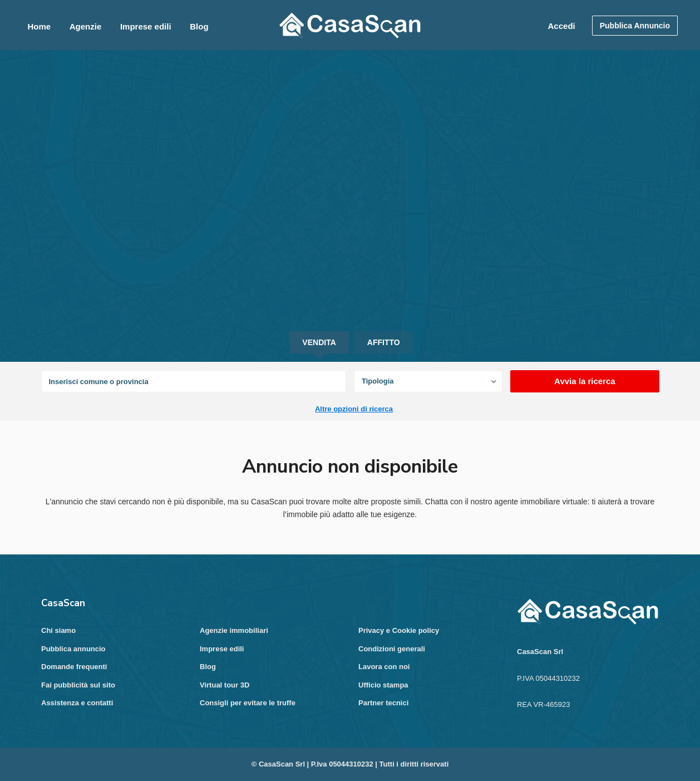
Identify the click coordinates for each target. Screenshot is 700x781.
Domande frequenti (74, 667)
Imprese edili (146, 26)
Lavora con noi (384, 667)
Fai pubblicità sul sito (78, 685)
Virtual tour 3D (225, 685)
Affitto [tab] (384, 342)
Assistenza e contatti (77, 703)
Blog (199, 26)
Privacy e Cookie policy (399, 630)
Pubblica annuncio (73, 649)
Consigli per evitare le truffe (248, 703)
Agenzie (86, 26)
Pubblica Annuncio (635, 26)
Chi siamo (58, 630)
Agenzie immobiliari (234, 630)
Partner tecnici (383, 703)
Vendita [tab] (319, 342)
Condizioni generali (392, 649)
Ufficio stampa (383, 685)
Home (39, 26)
